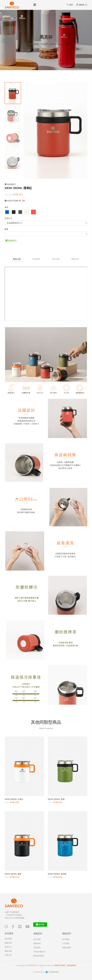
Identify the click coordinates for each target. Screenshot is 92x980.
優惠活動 (8, 951)
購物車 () (82, 5)
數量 (6, 229)
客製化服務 (67, 948)
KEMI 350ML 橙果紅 (18, 188)
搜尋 (70, 5)
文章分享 (8, 955)
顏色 (6, 207)
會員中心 (8, 947)
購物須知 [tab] (75, 259)
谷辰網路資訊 (54, 972)
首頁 (27, 44)
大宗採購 (66, 943)
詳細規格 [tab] (36, 259)
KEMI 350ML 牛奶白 (14, 799)
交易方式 (8, 218)
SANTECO (32, 965)
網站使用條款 (39, 956)
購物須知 (37, 943)
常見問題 (37, 939)
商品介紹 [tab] (17, 259)
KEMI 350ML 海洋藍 (57, 874)
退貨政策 (37, 948)
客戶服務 (66, 939)
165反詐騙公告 (39, 952)
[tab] (13, 93)
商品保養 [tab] (56, 259)
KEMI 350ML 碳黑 (13, 874)
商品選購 (35, 44)
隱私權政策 (72, 965)
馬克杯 (44, 44)
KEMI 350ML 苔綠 (56, 799)
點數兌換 (8, 943)
